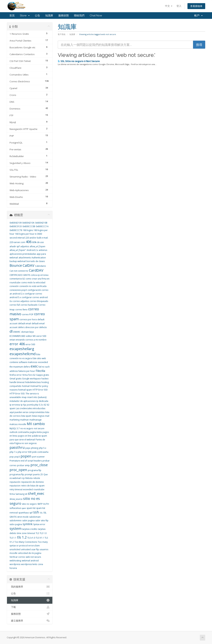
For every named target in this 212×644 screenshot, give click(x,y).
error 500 (30, 344)
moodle (22, 424)
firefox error (16, 375)
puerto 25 (38, 474)
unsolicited (15, 549)
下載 (30, 607)
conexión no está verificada (33, 286)
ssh (36, 512)
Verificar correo (17, 557)
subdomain (35, 517)
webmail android (30, 561)
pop (12, 457)
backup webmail (18, 261)
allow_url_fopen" (18, 250)
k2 (45, 405)
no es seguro (27, 428)
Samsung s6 (21, 494)
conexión (14, 286)
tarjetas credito (30, 529)
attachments (25, 258)
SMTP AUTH (43, 504)
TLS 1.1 (13, 538)
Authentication (39, 258)
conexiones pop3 (18, 290)
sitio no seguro (29, 504)
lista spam (26, 416)
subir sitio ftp (42, 520)
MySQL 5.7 (15, 428)
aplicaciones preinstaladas (23, 254)
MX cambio (36, 424)
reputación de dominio (32, 482)
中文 (169, 6)
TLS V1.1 (40, 538)
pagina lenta (36, 432)
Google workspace (31, 379)
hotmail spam (25, 390)
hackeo (45, 379)
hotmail (26, 386)
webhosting (15, 561)
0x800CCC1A (42, 226)
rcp (23, 478)
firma (25, 375)
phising (35, 448)
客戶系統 (62, 34)
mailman (24, 420)
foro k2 (32, 375)
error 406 (17, 344)
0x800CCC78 (16, 230)
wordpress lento (29, 564)
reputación (15, 482)
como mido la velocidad (33, 283)
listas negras (38, 416)
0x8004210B (41, 223)
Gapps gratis (43, 375)
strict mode (23, 517)
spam (24, 508)
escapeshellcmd (23, 354)
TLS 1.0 (43, 533)
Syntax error (39, 524)
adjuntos (25, 246)
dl (11, 331)
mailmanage (36, 420)
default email (25, 323)
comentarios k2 (17, 279)
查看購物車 (196, 6)
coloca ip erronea (40, 275)
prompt (29, 474)
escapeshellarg (22, 349)
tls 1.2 (22, 537)
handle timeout (17, 382)
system (15, 529)
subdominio (16, 520)
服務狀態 (64, 16)
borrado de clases (36, 261)
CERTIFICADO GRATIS (20, 275)
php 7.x (13, 452)
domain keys (28, 332)
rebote (37, 478)
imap (24, 397)
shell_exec (36, 493)
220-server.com (17, 242)
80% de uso (38, 242)
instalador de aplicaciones (23, 401)
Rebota (29, 478)
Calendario (40, 266)
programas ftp (17, 474)
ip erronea (15, 405)
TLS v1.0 (31, 538)
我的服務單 (30, 587)
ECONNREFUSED (17, 336)
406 (29, 242)
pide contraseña (40, 452)
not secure (39, 428)
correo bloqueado (39, 301)
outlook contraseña (19, 432)
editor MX (31, 336)
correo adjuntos (21, 301)
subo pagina (16, 524)
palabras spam (40, 436)
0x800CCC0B (29, 226)
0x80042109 (16, 223)
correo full (15, 305)
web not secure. (34, 557)
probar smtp (23, 465)
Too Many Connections (26, 542)
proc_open (18, 470)
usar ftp (35, 549)
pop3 (17, 457)
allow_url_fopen (38, 246)
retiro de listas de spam (33, 486)
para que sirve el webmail (22, 440)
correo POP (28, 314)
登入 (179, 6)
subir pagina (28, 520)
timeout (31, 533)
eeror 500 (41, 336)
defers (21, 327)
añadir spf (15, 246)
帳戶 (198, 16)
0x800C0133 (16, 226)
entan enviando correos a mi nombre (28, 340)
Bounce (16, 265)
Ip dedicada (42, 401)
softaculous (15, 508)
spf (31, 513)
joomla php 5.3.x (35, 405)
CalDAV (28, 265)
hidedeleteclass (33, 382)
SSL (41, 513)
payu (28, 448)
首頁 (12, 16)
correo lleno (21, 310)
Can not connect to (19, 271)
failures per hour (27, 371)
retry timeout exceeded (21, 489)
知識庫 (49, 16)
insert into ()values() (37, 397)
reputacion (15, 486)
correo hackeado (29, 305)
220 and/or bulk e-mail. (37, 238)
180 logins (28, 230)
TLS (37, 533)
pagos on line (25, 436)
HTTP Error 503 (40, 390)
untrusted (26, 549)
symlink (28, 524)
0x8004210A (28, 223)
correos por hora (28, 319)
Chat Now (96, 16)
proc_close (39, 465)
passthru (17, 447)
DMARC (17, 332)
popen (26, 456)
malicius (14, 424)
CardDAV (36, 270)
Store (25, 16)
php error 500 (25, 452)
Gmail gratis (15, 379)
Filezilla (40, 371)
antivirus (43, 250)
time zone (22, 533)
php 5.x (42, 448)
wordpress (15, 564)
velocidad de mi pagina (30, 553)
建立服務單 (30, 621)
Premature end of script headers (26, 461)
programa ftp (35, 470)
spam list (31, 508)
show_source (16, 499)
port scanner (38, 457)
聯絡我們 (79, 16)
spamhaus (24, 513)
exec (34, 366)
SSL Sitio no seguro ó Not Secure (79, 61)
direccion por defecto (36, 327)
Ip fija (23, 405)
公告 (37, 16)
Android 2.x (32, 250)
